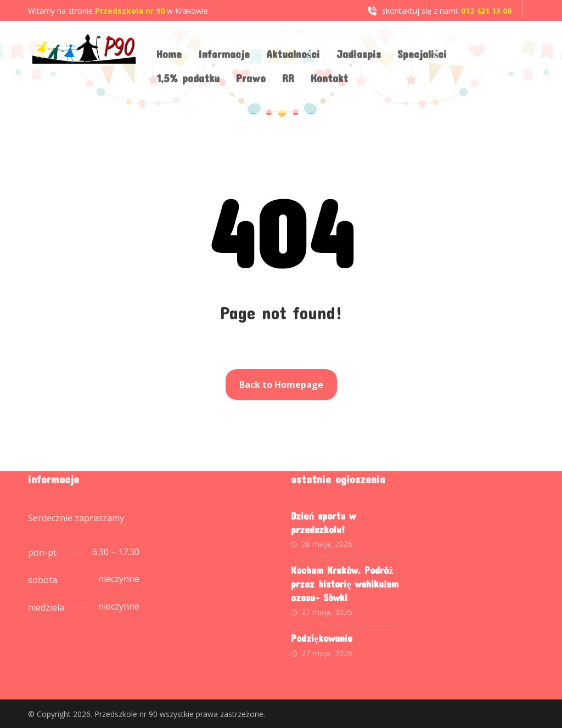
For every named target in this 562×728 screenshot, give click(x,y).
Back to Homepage (281, 385)
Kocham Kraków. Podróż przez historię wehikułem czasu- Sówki (345, 584)
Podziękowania (322, 638)
